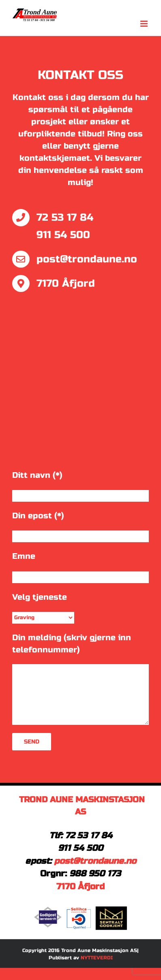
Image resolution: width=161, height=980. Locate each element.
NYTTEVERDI (97, 958)
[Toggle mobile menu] (145, 24)
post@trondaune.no (95, 861)
